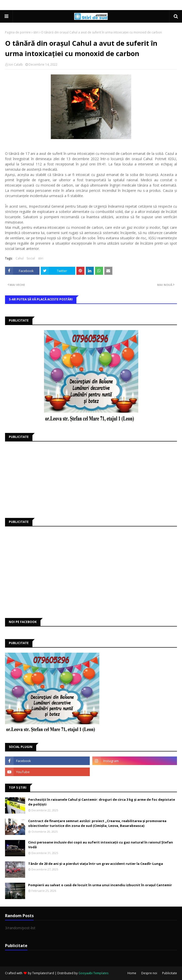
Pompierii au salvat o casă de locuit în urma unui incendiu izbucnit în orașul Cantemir (100, 885)
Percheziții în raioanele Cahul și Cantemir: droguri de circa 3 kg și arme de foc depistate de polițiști (102, 802)
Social (31, 258)
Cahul (20, 258)
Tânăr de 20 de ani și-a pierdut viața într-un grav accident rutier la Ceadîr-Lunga (96, 864)
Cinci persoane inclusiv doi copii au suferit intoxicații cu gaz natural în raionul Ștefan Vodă (101, 845)
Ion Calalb (16, 64)
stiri (36, 32)
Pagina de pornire (18, 32)
